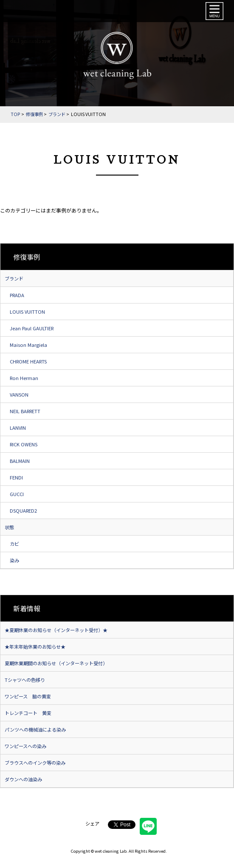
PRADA (17, 295)
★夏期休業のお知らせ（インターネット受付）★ (56, 630)
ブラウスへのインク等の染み (35, 763)
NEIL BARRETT (25, 411)
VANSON (19, 394)
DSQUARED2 (23, 511)
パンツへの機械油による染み (35, 729)
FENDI (16, 477)
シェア (92, 823)
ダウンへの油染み (23, 779)
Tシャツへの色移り (25, 680)
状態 (9, 527)
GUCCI (17, 494)
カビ (14, 544)
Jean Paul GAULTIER (32, 328)
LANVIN (18, 428)
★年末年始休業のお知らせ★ (35, 647)
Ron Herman (24, 378)
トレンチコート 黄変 (28, 713)
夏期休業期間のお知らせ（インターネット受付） (56, 663)
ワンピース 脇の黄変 (28, 696)
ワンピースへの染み (25, 746)
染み (14, 560)
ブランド (14, 278)
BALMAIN (20, 461)
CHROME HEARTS (28, 361)
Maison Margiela (28, 345)
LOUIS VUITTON (27, 312)
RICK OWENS (24, 444)
